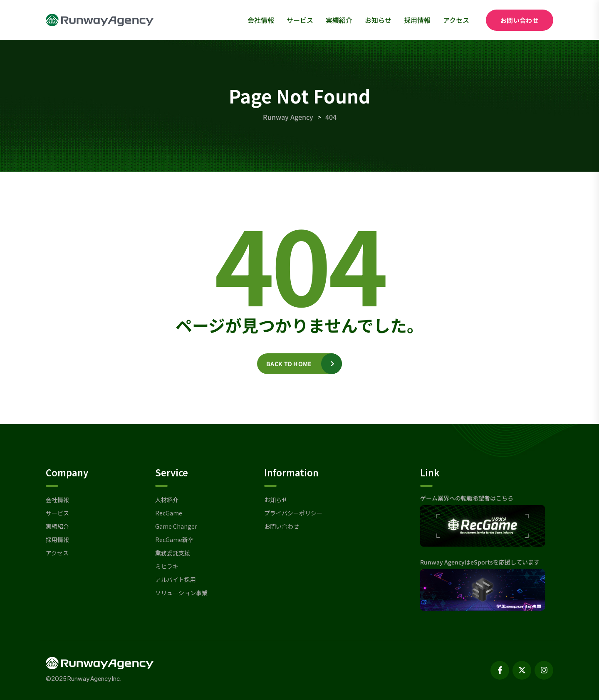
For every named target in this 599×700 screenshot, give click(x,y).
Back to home (289, 364)
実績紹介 (339, 20)
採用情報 (417, 20)
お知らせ (378, 20)
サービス (300, 20)
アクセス (456, 20)
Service (172, 472)
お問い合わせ (520, 20)
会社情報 (261, 20)
